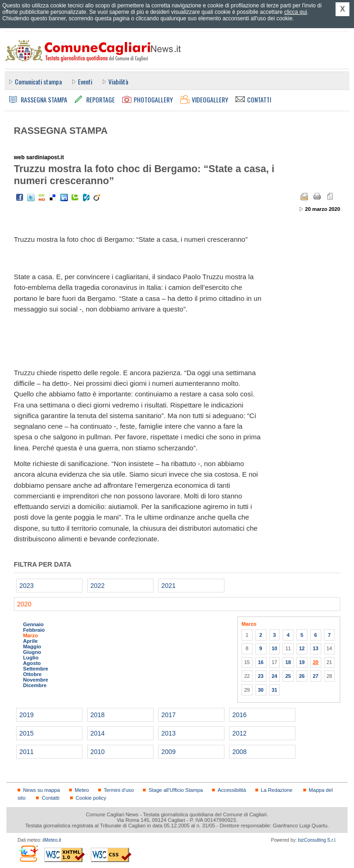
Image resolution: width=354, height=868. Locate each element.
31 (274, 690)
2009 (168, 752)
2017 (168, 715)
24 (274, 676)
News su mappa (41, 790)
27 (315, 676)
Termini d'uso (119, 790)
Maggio (32, 647)
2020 (24, 604)
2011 (27, 752)
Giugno (32, 652)
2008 (239, 752)
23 (260, 676)
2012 (239, 733)
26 (302, 676)
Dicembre (35, 685)
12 (302, 648)
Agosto (32, 663)
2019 (27, 715)
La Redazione (277, 790)
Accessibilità (232, 790)
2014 (97, 733)
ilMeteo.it (52, 840)
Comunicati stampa (38, 81)
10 (274, 648)
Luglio (31, 658)
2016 (239, 715)
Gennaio (33, 624)
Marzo (30, 635)
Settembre (36, 669)
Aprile (30, 641)
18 (288, 662)
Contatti (50, 798)
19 (302, 662)
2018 (97, 715)
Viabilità (118, 81)
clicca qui (295, 12)
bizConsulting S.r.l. (317, 840)
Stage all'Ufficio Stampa (176, 790)
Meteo (82, 790)
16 (260, 662)
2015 (27, 733)
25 (288, 676)
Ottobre (32, 674)
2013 (168, 733)
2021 (168, 586)
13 (315, 648)
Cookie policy (91, 798)
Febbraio (34, 630)
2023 (27, 586)
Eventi (85, 81)
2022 (97, 586)
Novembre (36, 680)
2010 (97, 752)
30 (260, 690)
